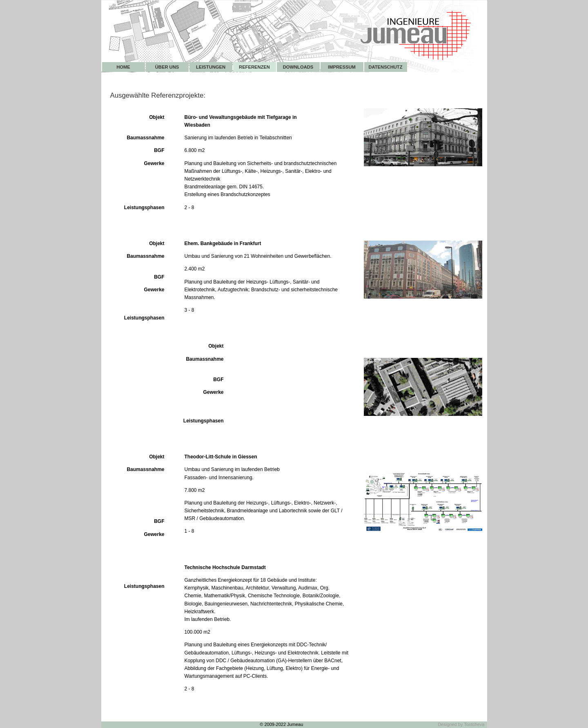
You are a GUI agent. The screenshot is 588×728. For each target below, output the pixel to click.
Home (123, 67)
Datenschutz (385, 67)
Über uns (167, 67)
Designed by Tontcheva (461, 724)
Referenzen (254, 67)
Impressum (342, 67)
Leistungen (211, 67)
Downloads (298, 67)
